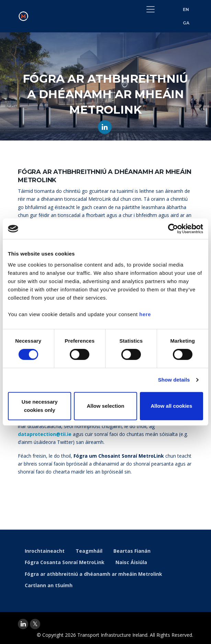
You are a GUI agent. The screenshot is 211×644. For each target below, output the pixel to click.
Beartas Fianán (132, 551)
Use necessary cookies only (40, 406)
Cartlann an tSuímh (49, 585)
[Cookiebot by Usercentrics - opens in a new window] (173, 229)
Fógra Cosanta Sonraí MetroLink (65, 562)
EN (186, 9)
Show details (174, 380)
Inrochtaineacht (45, 551)
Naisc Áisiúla (131, 562)
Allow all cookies (171, 406)
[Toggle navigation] (151, 9)
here (145, 314)
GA (186, 23)
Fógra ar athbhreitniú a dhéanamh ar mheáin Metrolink (93, 574)
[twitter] (35, 624)
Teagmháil (89, 551)
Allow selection (105, 406)
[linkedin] (23, 624)
